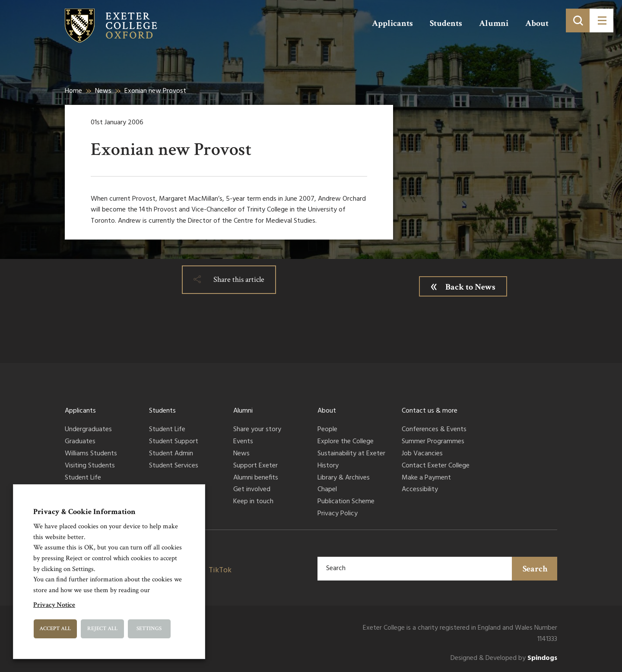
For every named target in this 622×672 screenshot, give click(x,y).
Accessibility (420, 490)
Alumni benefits (256, 478)
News (103, 91)
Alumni (494, 23)
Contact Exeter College (436, 466)
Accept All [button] (55, 629)
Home (73, 91)
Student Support (174, 442)
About (537, 23)
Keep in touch (253, 502)
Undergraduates (88, 430)
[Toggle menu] (601, 21)
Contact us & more (430, 411)
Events (243, 442)
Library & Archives (344, 478)
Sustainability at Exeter (351, 454)
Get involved (252, 490)
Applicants (392, 23)
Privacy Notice (54, 605)
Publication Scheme (346, 502)
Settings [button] (149, 629)
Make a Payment (426, 478)
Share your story (257, 430)
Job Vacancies (422, 454)
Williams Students (91, 454)
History (328, 466)
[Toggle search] (578, 21)
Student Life (83, 478)
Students (446, 23)
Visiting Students (90, 466)
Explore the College (346, 442)
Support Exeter (255, 466)
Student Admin (171, 454)
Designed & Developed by (504, 658)
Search (535, 569)
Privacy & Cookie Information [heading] (84, 512)
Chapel (327, 490)
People (327, 430)
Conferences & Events (434, 430)
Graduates (80, 442)
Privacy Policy (338, 514)
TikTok (220, 570)
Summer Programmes (433, 442)
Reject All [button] (102, 629)
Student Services (174, 466)
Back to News (470, 287)
